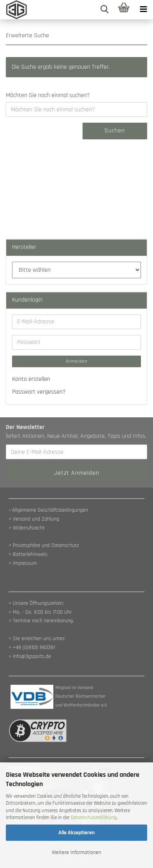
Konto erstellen (31, 379)
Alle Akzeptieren (76, 833)
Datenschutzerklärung (94, 818)
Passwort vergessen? (39, 392)
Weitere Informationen (76, 852)
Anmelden (77, 361)
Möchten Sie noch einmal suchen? (48, 95)
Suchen (115, 131)
